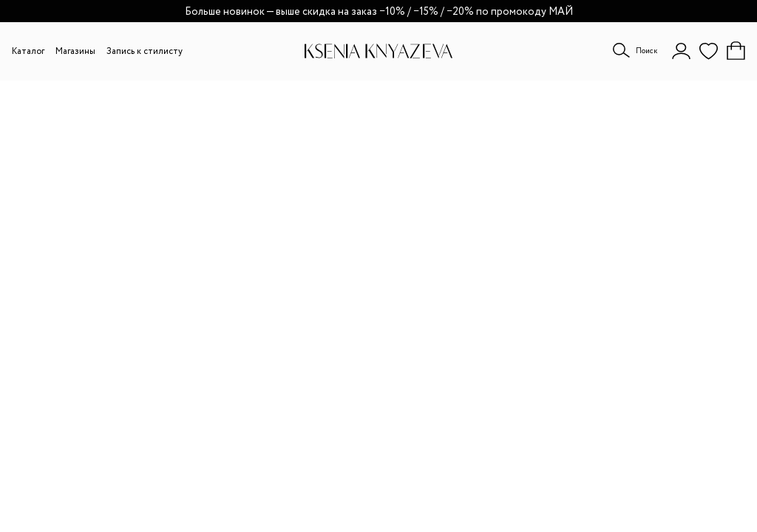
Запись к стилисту (145, 51)
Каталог (28, 51)
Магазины (75, 51)
